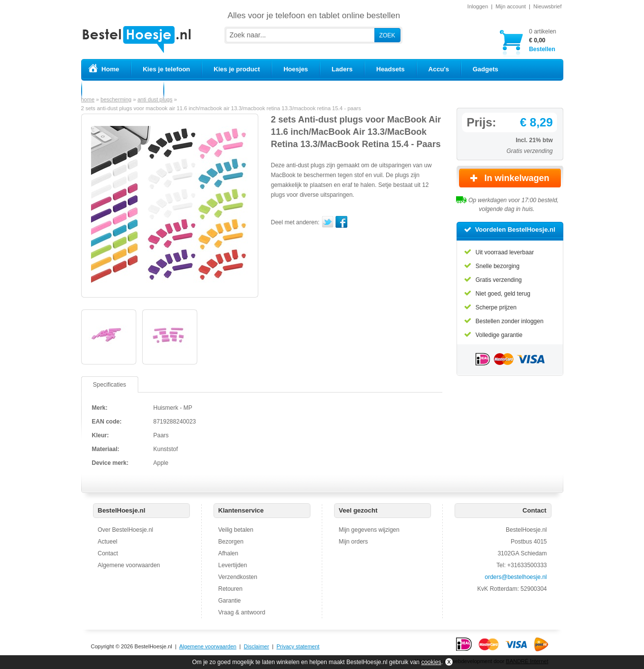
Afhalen (229, 553)
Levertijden (233, 565)
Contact (108, 553)
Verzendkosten (238, 577)
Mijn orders (353, 542)
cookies (431, 662)
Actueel (108, 542)
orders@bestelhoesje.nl (516, 577)
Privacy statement (298, 646)
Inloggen (478, 6)
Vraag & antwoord (242, 612)
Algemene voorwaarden (129, 565)
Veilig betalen (236, 530)
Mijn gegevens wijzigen (369, 530)
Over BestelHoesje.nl (126, 530)
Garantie (230, 601)
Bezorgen (231, 542)
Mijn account (511, 6)
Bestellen (542, 40)
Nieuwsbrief (547, 6)
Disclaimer (257, 646)
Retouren (230, 589)
